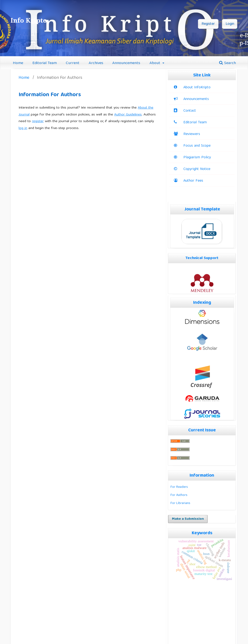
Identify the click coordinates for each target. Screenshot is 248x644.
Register (208, 24)
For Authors (179, 495)
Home (18, 63)
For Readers (179, 487)
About (155, 63)
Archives (96, 63)
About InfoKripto (197, 88)
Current (73, 63)
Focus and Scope (192, 146)
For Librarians (180, 503)
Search (227, 63)
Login (230, 24)
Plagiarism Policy (192, 158)
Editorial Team (45, 63)
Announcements (126, 63)
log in (23, 128)
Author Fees (193, 181)
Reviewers (187, 134)
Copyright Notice (197, 169)
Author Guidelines (128, 115)
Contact (190, 111)
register (38, 121)
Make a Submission (188, 519)
